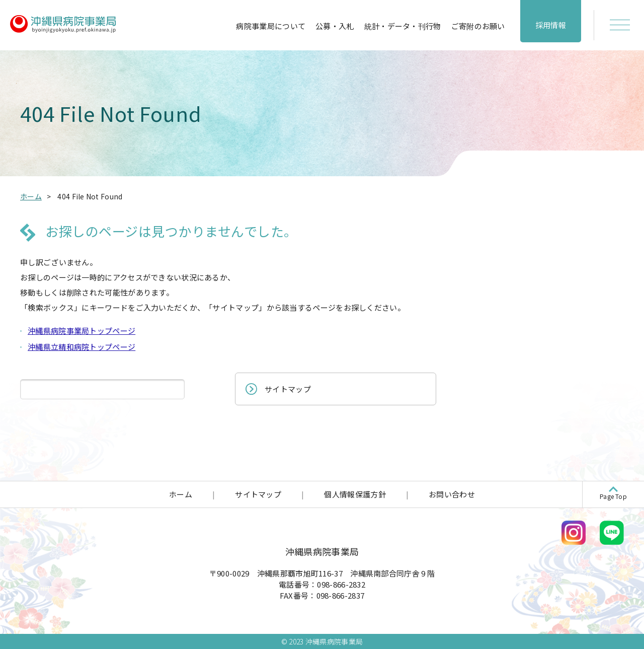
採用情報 (551, 25)
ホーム (181, 494)
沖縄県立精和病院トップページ (82, 347)
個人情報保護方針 (355, 494)
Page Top (613, 496)
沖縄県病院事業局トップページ (82, 331)
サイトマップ (288, 389)
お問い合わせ (452, 494)
